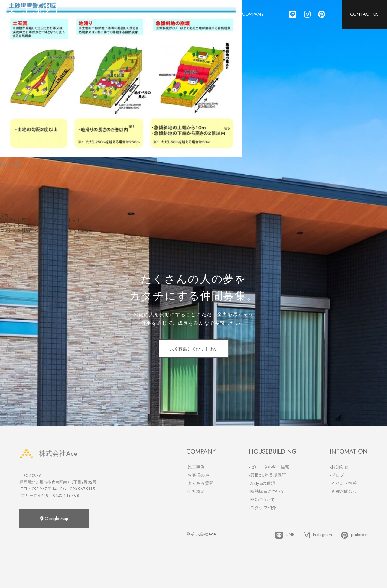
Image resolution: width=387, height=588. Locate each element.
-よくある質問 (200, 483)
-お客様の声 (198, 475)
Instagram (318, 535)
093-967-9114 (44, 489)
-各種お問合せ (343, 491)
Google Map (54, 519)
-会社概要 (196, 491)
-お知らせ (339, 467)
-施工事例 (196, 467)
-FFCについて (262, 500)
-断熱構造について (267, 491)
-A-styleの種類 (262, 483)
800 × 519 (10, 165)
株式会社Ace (48, 453)
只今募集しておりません (193, 349)
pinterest (354, 535)
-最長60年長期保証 (267, 475)
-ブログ (337, 475)
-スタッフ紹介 (262, 508)
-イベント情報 (343, 483)
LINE (285, 535)
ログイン (56, 230)
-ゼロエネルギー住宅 (269, 467)
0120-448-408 (66, 495)
